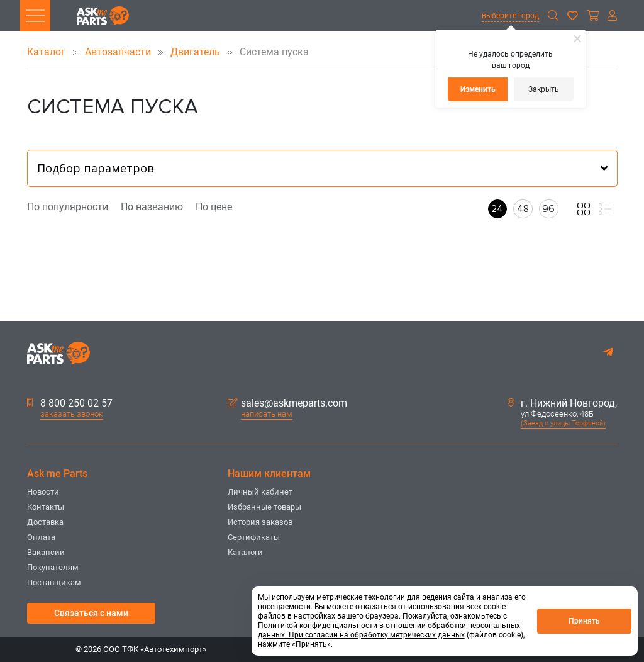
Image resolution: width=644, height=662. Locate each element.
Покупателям (53, 567)
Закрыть (544, 89)
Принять (584, 621)
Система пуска (266, 52)
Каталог (47, 52)
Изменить (478, 89)
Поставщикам (54, 582)
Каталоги (245, 552)
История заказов (260, 522)
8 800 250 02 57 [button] (70, 403)
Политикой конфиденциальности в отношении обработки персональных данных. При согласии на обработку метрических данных (389, 630)
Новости (43, 492)
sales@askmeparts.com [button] (287, 403)
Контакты (46, 507)
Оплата (41, 537)
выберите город (510, 16)
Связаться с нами (91, 613)
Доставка (45, 522)
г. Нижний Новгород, (562, 403)
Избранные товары (264, 507)
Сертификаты (254, 537)
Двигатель (197, 52)
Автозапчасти (119, 52)
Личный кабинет (260, 492)
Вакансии (46, 552)
